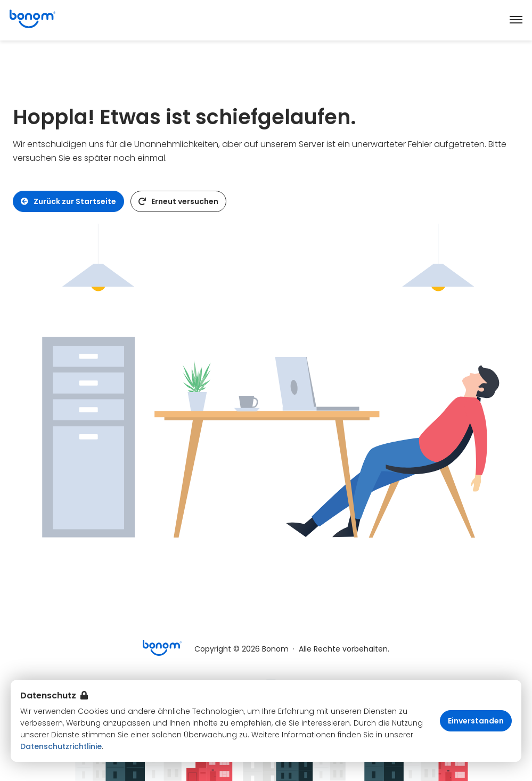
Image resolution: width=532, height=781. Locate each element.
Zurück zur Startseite (68, 201)
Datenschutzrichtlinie (61, 746)
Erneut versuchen (178, 201)
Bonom (275, 649)
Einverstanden (476, 721)
